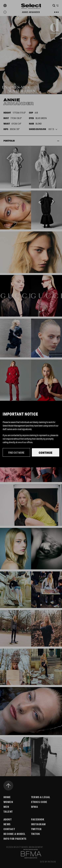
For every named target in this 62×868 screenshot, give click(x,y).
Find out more (16, 453)
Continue (46, 453)
